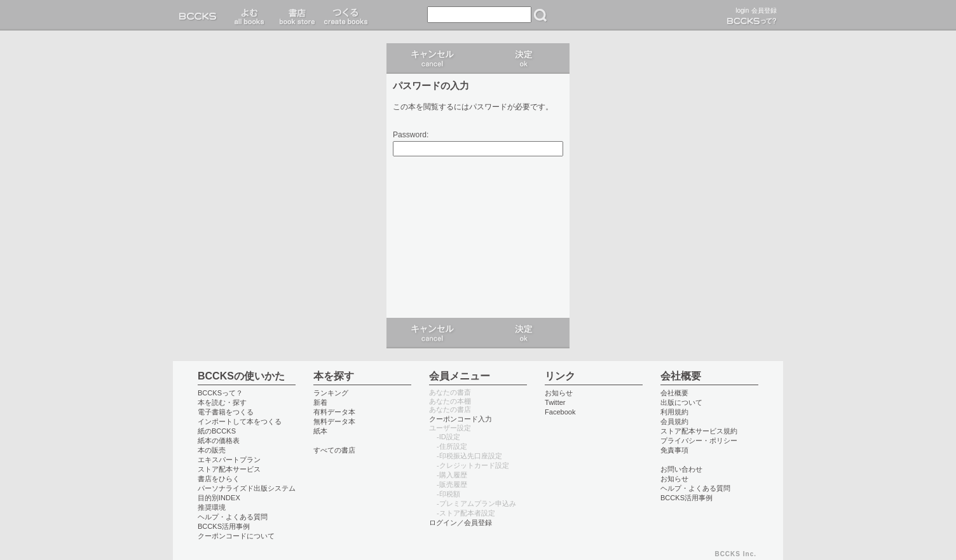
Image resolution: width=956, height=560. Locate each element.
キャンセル (432, 58)
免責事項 (674, 450)
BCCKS (200, 15)
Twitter (555, 402)
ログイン (524, 58)
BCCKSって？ (220, 393)
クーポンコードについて (236, 536)
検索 (540, 15)
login (742, 10)
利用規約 (674, 412)
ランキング (331, 393)
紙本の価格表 (219, 440)
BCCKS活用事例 (224, 526)
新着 (320, 402)
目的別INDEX (219, 498)
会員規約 (674, 421)
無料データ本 (334, 421)
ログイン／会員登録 (461, 522)
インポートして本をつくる (240, 421)
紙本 (320, 431)
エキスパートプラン (229, 460)
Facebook (560, 412)
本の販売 (212, 450)
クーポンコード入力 (461, 419)
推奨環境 (212, 507)
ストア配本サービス (229, 469)
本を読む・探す (222, 402)
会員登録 (764, 10)
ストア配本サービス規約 (699, 431)
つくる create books (345, 15)
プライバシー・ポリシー (699, 440)
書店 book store (295, 15)
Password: (411, 135)
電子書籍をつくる (226, 412)
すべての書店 (334, 450)
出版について (681, 402)
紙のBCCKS (217, 431)
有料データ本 (334, 412)
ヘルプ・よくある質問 (233, 517)
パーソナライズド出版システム (247, 488)
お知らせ (559, 393)
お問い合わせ (681, 469)
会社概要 (674, 393)
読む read (249, 15)
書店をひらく (219, 479)
